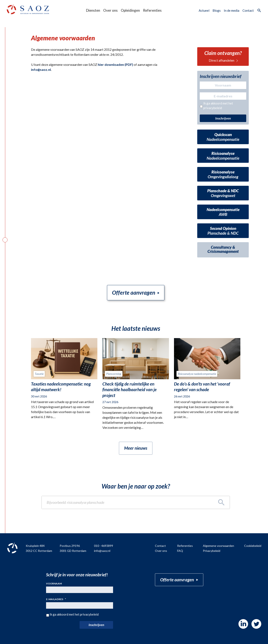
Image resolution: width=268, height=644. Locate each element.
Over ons (110, 10)
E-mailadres (56, 599)
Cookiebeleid (253, 546)
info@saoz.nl (41, 69)
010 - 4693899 (104, 546)
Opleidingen (130, 10)
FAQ (180, 551)
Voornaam (54, 584)
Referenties (152, 10)
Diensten (93, 10)
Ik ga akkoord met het (218, 106)
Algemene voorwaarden (218, 546)
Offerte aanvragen (134, 292)
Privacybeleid (212, 551)
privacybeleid (213, 108)
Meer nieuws (136, 448)
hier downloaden (111, 64)
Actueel (204, 10)
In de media (232, 10)
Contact (248, 10)
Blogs (217, 10)
